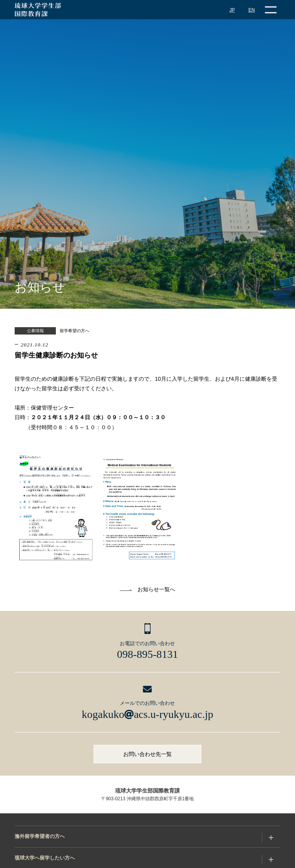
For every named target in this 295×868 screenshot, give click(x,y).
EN (252, 10)
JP (232, 10)
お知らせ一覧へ (156, 589)
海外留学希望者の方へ (40, 836)
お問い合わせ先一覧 (147, 754)
